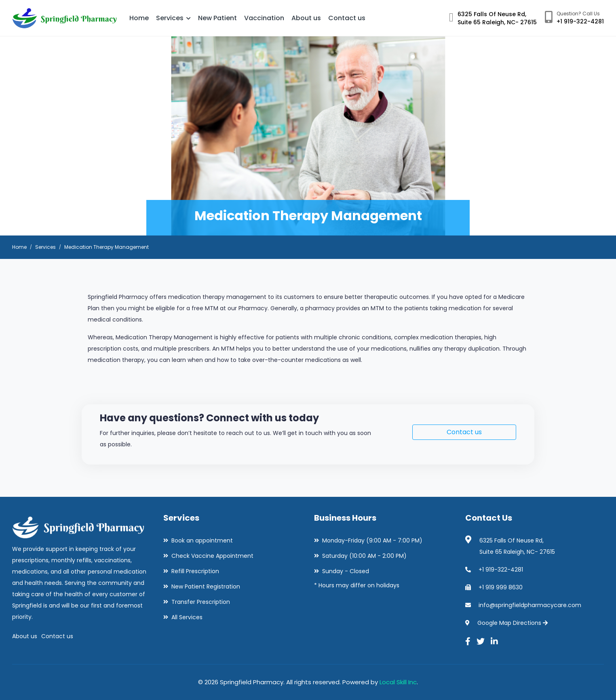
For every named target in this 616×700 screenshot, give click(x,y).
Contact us (347, 18)
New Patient (217, 18)
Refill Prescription (195, 571)
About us (306, 18)
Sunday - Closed (346, 571)
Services (173, 18)
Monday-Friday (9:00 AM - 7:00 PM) (372, 540)
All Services (187, 617)
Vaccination (264, 18)
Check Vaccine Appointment (212, 556)
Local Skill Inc (398, 682)
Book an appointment (202, 540)
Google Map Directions (513, 623)
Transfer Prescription (201, 602)
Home (139, 18)
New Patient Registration (206, 586)
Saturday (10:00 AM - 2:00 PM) (364, 556)
